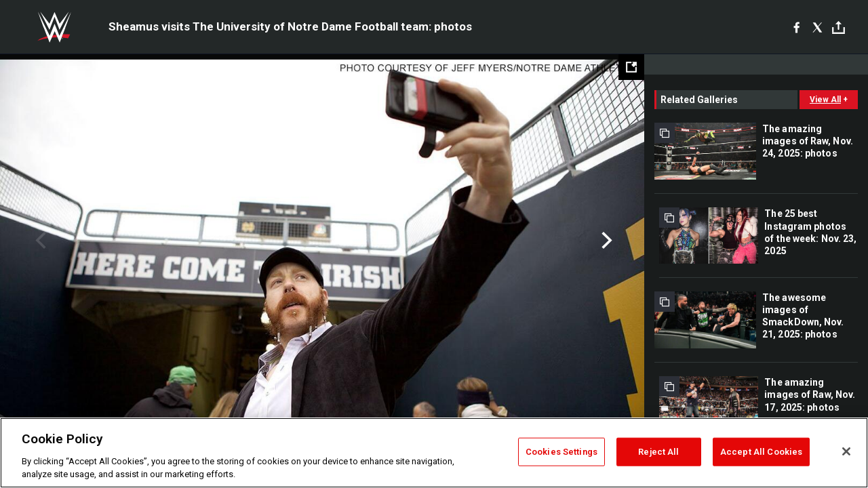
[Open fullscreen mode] (631, 67)
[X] (817, 27)
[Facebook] (796, 27)
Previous (39, 241)
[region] (434, 453)
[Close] (846, 451)
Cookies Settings (561, 452)
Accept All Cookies (761, 452)
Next (605, 241)
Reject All (658, 452)
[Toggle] (839, 27)
